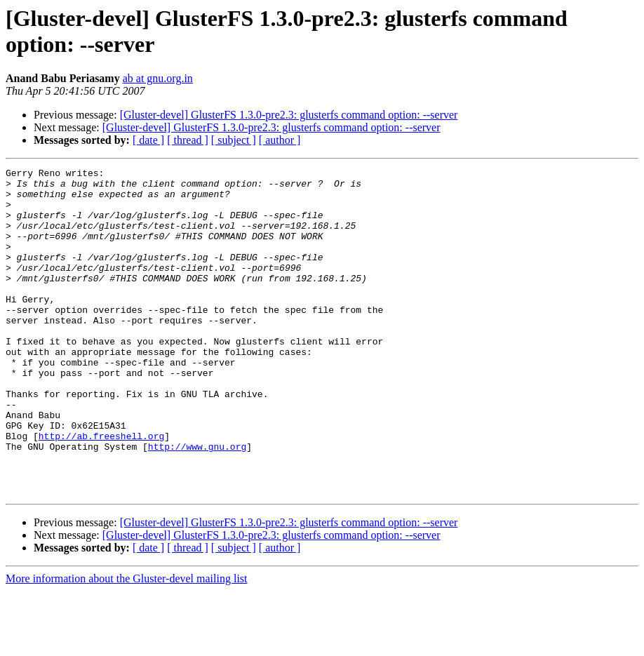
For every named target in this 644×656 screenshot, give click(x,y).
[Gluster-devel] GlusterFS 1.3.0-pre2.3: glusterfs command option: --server (289, 115)
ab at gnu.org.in (158, 78)
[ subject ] (234, 140)
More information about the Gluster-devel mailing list (127, 644)
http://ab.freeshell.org (101, 490)
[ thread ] (188, 140)
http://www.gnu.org (197, 503)
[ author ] (280, 140)
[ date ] (148, 140)
